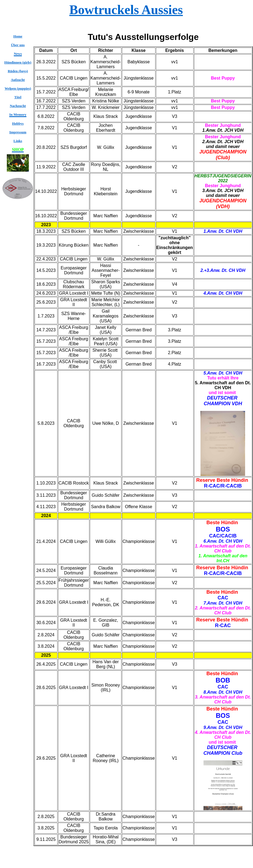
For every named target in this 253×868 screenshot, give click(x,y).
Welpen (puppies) (18, 88)
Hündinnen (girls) (18, 62)
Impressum (18, 132)
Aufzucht (18, 80)
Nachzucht (18, 106)
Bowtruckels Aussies (126, 10)
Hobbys (18, 123)
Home (18, 36)
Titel (18, 97)
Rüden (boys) (18, 71)
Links (18, 141)
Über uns (18, 45)
